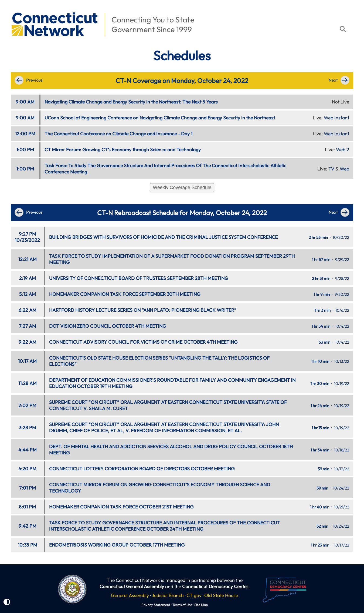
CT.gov (194, 595)
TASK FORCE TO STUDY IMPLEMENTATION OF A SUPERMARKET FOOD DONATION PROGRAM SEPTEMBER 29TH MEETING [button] (172, 259)
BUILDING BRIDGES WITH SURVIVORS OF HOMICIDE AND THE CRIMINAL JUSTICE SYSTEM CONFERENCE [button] (163, 237)
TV (331, 169)
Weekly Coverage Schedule (182, 187)
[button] (8, 10)
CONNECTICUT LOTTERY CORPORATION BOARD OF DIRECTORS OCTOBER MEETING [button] (142, 469)
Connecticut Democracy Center (215, 586)
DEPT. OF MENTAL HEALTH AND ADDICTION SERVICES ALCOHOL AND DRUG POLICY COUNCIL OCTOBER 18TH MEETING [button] (171, 450)
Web (344, 169)
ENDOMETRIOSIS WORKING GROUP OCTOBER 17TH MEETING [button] (117, 545)
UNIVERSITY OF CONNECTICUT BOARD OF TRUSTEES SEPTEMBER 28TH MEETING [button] (139, 278)
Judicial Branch (168, 595)
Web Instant (336, 118)
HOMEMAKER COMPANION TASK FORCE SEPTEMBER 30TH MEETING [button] (125, 294)
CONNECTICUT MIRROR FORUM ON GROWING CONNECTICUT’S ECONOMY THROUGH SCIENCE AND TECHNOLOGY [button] (160, 488)
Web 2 (343, 150)
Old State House (221, 595)
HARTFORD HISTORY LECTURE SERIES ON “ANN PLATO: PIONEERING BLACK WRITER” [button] (143, 310)
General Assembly (130, 595)
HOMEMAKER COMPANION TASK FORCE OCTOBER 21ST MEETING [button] (121, 507)
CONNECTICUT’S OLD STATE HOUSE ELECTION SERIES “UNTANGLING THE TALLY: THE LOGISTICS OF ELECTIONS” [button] (159, 361)
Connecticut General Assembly (132, 586)
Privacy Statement (156, 605)
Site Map (201, 605)
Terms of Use (182, 605)
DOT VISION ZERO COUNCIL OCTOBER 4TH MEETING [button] (108, 326)
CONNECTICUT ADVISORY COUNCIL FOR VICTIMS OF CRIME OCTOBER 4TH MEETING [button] (143, 342)
